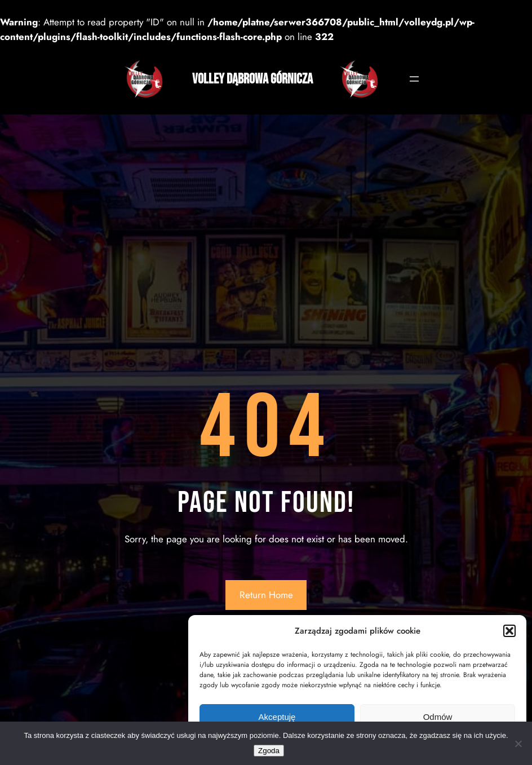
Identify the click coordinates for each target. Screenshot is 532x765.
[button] (509, 631)
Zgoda (269, 751)
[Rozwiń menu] (414, 79)
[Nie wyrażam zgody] (518, 744)
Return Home (266, 595)
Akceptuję (277, 717)
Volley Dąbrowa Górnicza (252, 79)
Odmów (438, 717)
